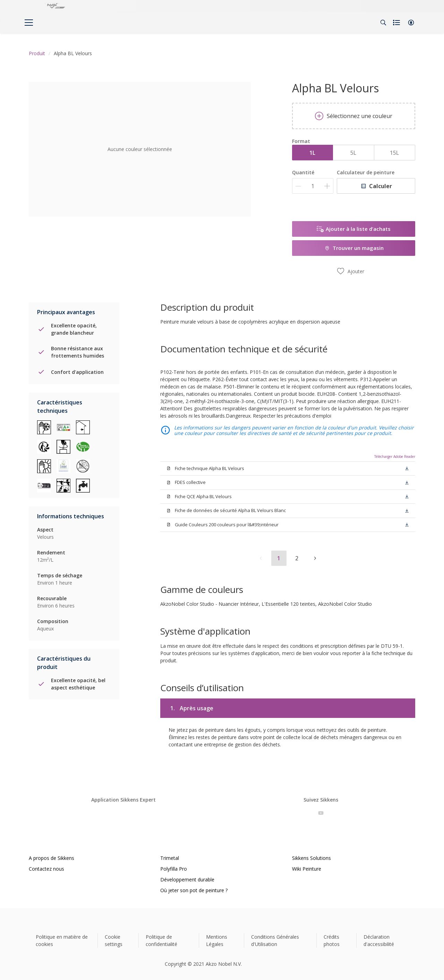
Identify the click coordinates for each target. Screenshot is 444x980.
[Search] (383, 23)
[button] (411, 23)
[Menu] (29, 23)
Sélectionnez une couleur (354, 116)
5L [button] (353, 153)
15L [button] (394, 153)
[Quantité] (313, 186)
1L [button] (312, 153)
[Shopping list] (397, 23)
